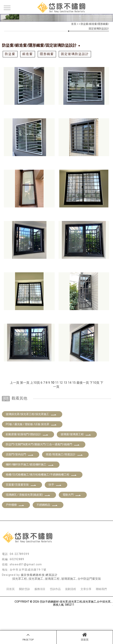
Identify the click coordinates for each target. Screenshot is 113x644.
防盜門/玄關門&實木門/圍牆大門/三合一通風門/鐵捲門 (43, 465)
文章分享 (86, 609)
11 (57, 383)
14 (70, 383)
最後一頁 (83, 383)
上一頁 (15, 383)
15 (74, 383)
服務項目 (40, 609)
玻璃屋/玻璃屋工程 (76, 455)
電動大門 (72, 515)
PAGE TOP (28, 637)
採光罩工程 (20, 599)
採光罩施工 (36, 599)
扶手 (55, 505)
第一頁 (25, 383)
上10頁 (35, 383)
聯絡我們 (101, 609)
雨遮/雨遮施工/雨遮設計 (64, 475)
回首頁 (85, 637)
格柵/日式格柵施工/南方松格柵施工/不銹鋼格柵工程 (41, 495)
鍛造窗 (28, 54)
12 (61, 383)
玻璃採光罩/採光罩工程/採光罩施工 (31, 434)
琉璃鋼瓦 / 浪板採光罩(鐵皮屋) (28, 515)
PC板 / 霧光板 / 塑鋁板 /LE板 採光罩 (31, 445)
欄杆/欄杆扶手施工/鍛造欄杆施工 (30, 485)
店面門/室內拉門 (20, 475)
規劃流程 (71, 609)
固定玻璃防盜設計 (75, 54)
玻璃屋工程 (52, 599)
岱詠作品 (55, 609)
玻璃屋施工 (69, 599)
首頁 (74, 24)
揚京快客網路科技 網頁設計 (39, 595)
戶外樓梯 (15, 525)
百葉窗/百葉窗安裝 (21, 505)
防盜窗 (10, 54)
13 (65, 383)
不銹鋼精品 (47, 525)
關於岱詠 (25, 609)
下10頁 (95, 383)
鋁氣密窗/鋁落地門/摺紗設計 (27, 455)
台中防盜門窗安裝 (89, 599)
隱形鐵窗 (47, 54)
